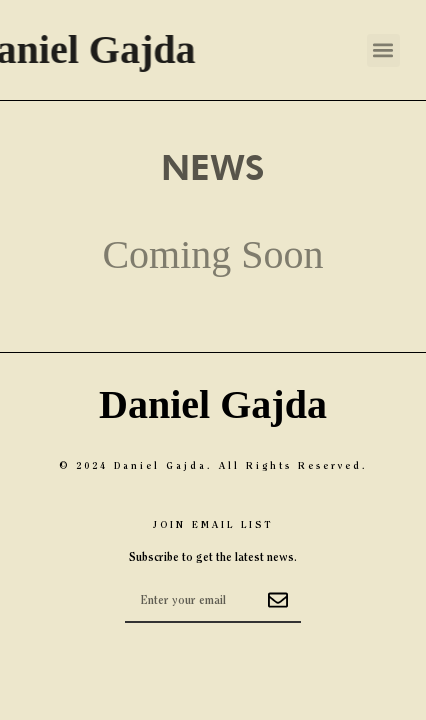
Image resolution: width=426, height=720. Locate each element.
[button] (383, 50)
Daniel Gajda (213, 404)
